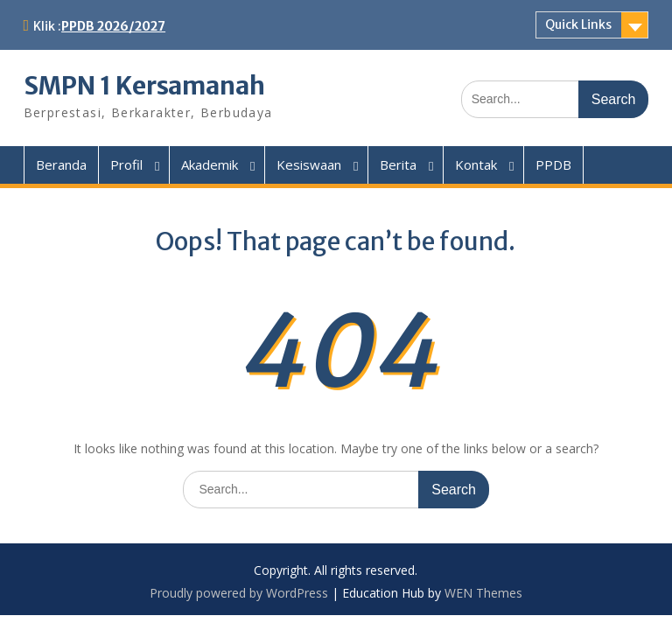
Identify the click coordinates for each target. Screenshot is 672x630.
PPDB (553, 164)
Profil (126, 164)
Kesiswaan (309, 164)
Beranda (61, 164)
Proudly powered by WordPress (239, 593)
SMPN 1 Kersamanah (144, 86)
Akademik (210, 164)
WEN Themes (483, 593)
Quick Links (578, 24)
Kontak (476, 164)
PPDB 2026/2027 (113, 26)
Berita (398, 164)
